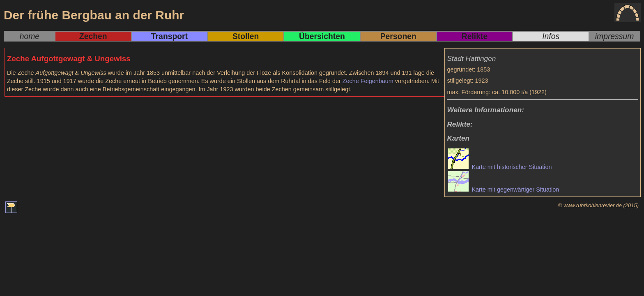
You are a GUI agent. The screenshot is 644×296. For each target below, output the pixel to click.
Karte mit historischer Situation (500, 167)
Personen (398, 36)
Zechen (93, 36)
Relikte (475, 36)
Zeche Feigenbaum (368, 81)
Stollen (246, 36)
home (30, 36)
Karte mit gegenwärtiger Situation (504, 190)
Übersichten (322, 36)
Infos (551, 36)
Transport (169, 36)
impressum (615, 36)
